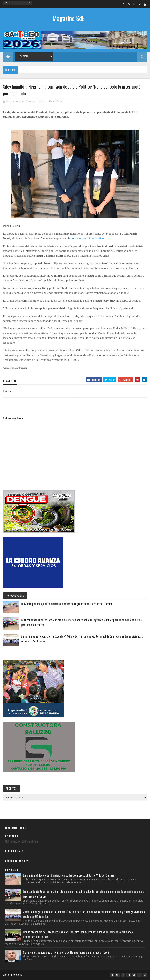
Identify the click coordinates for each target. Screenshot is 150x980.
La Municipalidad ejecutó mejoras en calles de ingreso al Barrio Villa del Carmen (67, 604)
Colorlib (18, 974)
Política (58, 101)
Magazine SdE (69, 18)
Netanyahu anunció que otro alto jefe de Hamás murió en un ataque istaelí (66, 952)
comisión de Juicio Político (87, 238)
